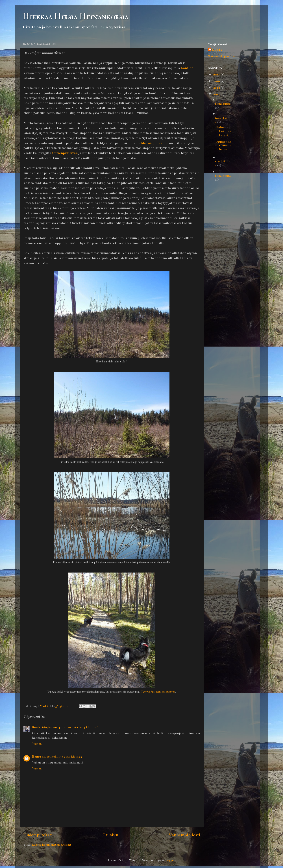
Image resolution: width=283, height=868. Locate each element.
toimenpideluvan (65, 153)
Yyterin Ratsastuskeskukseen (158, 692)
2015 (217, 88)
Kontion (187, 68)
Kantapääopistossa (45, 727)
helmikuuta (223, 176)
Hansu (37, 757)
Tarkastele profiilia (222, 56)
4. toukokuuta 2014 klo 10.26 (78, 727)
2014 (217, 94)
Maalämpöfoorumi (155, 143)
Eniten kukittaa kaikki (224, 131)
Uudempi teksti (38, 835)
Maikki (217, 50)
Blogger (170, 860)
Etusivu (111, 835)
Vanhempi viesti (184, 835)
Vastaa (37, 744)
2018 (217, 75)
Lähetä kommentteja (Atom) (51, 845)
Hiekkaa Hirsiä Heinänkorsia (75, 17)
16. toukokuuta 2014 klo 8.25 (62, 757)
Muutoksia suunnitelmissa (224, 146)
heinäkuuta (223, 104)
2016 (217, 81)
